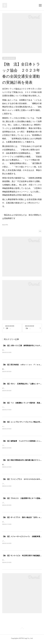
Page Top (22, 631)
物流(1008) (5, 225)
